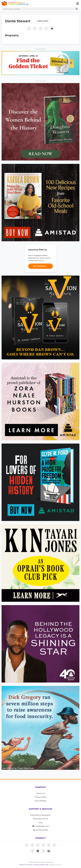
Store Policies (41, 801)
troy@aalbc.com (40, 826)
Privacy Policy (40, 797)
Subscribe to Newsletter (40, 815)
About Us (40, 793)
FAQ (40, 823)
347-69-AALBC (41, 830)
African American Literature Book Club (34, 865)
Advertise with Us (41, 819)
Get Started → (41, 266)
